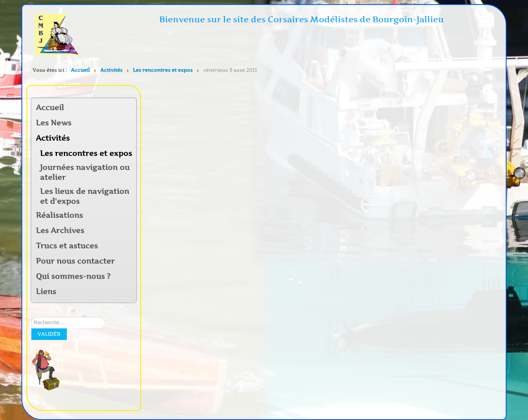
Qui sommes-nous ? (73, 276)
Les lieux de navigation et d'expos (85, 196)
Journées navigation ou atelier (85, 172)
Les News (54, 123)
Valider (49, 334)
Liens (46, 292)
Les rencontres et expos (86, 153)
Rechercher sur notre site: (32, 317)
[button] (130, 139)
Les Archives (60, 231)
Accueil (50, 108)
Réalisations (59, 215)
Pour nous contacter (75, 261)
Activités (53, 138)
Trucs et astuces (67, 246)
